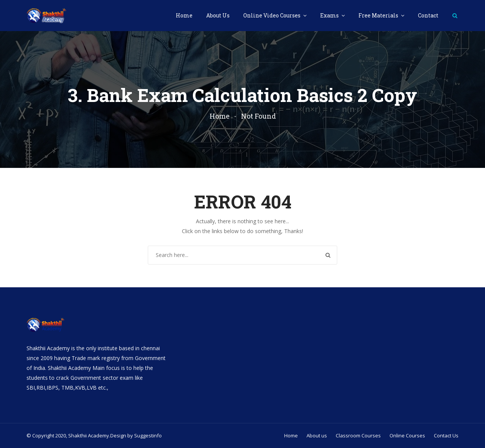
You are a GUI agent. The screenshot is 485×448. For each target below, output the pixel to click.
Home (184, 15)
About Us (218, 15)
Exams (330, 15)
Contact (428, 15)
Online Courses (407, 435)
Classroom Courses (358, 435)
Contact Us (446, 435)
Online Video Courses (272, 15)
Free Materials (379, 15)
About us (317, 435)
